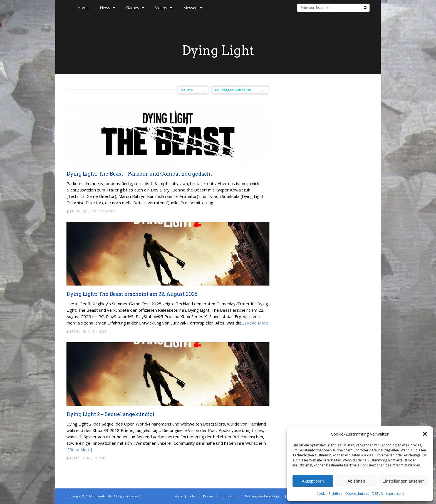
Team (178, 496)
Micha (75, 211)
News (107, 8)
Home (83, 8)
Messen (193, 8)
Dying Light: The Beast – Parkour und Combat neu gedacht (139, 174)
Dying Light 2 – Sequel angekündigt (111, 414)
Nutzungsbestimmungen (263, 496)
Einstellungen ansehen (403, 481)
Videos (164, 8)
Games (135, 8)
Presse (208, 496)
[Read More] (257, 323)
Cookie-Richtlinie (330, 494)
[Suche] (365, 8)
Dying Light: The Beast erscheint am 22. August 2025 (132, 294)
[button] (425, 434)
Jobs (192, 496)
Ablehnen (356, 481)
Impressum (395, 494)
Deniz (75, 458)
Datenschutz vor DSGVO (364, 494)
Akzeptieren (313, 481)
